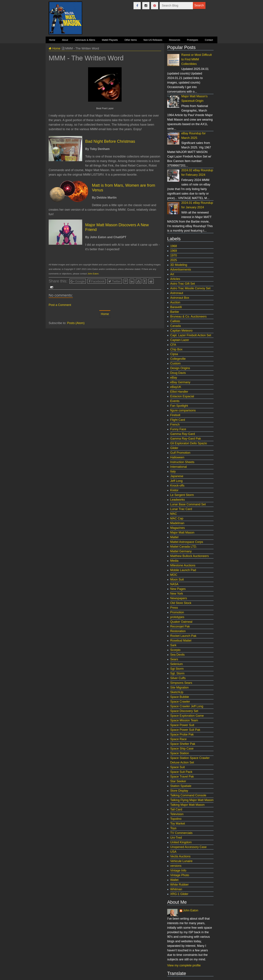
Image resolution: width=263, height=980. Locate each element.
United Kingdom (181, 842)
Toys (173, 828)
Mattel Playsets (110, 40)
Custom (175, 363)
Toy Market (178, 824)
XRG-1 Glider (179, 894)
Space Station (180, 753)
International (179, 467)
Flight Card (178, 420)
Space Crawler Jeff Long (187, 706)
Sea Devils (177, 655)
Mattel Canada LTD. (184, 547)
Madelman (177, 523)
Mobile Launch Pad (183, 570)
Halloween (177, 457)
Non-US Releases (153, 40)
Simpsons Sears (181, 683)
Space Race (178, 739)
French (175, 425)
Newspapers (179, 598)
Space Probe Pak (182, 734)
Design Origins (180, 368)
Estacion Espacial (182, 396)
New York (177, 594)
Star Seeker (178, 781)
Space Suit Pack (181, 772)
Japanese (177, 476)
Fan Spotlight (179, 406)
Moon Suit (177, 579)
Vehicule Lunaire (181, 861)
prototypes (177, 617)
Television (177, 814)
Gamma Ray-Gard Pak (186, 439)
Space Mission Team (184, 720)
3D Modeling (179, 265)
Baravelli (176, 307)
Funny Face (178, 429)
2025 (174, 260)
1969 (174, 251)
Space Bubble (180, 697)
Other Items (131, 40)
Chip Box (176, 349)
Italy (173, 471)
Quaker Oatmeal (181, 622)
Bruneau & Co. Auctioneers (188, 316)
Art (172, 274)
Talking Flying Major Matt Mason (192, 800)
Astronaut (177, 293)
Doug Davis (178, 373)
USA (173, 852)
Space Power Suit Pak (185, 730)
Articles (175, 279)
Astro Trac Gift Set (183, 284)
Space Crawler (180, 702)
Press (174, 608)
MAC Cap (177, 518)
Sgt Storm (177, 669)
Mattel (174, 537)
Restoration (178, 631)
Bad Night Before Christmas (110, 141)
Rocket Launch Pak (183, 636)
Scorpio (175, 650)
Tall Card (176, 809)
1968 (174, 246)
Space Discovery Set (184, 711)
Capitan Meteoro (181, 331)
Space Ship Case (182, 749)
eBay (174, 378)
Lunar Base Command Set (188, 504)
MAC (174, 514)
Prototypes (192, 40)
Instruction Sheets (182, 462)
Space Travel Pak (182, 777)
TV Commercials (181, 833)
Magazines (178, 528)
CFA (173, 345)
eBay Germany (180, 382)
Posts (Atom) (76, 323)
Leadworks (178, 500)
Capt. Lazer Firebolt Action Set (191, 335)
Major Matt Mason (182, 533)
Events (175, 401)
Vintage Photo (180, 875)
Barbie (175, 312)
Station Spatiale (181, 786)
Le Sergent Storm (182, 495)
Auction (175, 302)
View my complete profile (184, 965)
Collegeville (178, 359)
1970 (174, 255)
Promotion (177, 612)
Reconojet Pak (180, 626)
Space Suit (178, 767)
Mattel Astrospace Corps (187, 542)
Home (55, 48)
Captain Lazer (180, 340)
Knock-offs (177, 486)
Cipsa (174, 354)
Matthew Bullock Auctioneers (190, 556)
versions (176, 866)
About (65, 40)
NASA (174, 584)
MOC (174, 575)
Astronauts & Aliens (85, 40)
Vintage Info (178, 870)
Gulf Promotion (180, 453)
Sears (174, 659)
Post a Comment (60, 305)
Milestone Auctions (183, 565)
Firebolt (175, 415)
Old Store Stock (181, 603)
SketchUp (177, 692)
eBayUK (176, 387)
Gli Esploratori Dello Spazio (189, 443)
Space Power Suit (182, 725)
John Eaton (93, 274)
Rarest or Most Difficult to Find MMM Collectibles (197, 59)
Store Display (179, 791)
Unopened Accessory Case (188, 847)
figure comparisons (183, 410)
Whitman (176, 889)
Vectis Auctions (180, 856)
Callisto (175, 321)
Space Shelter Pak (183, 744)
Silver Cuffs (178, 678)
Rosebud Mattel (181, 641)
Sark (173, 645)
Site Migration (179, 687)
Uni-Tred (176, 838)
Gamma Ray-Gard (183, 434)
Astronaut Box (180, 298)
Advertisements (181, 270)
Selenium (177, 664)
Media (174, 561)
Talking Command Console (188, 795)
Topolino (176, 819)
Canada (176, 326)
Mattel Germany (181, 551)
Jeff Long (176, 481)
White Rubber (179, 885)
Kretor (174, 490)
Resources (175, 40)
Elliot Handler (179, 392)
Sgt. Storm (177, 673)
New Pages (178, 589)
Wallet (174, 880)
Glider (174, 448)
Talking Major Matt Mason (187, 805)
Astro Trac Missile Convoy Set (190, 288)
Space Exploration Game (187, 716)
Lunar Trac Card (181, 509)
